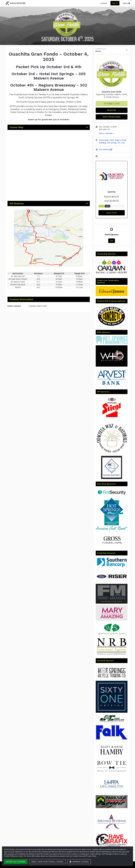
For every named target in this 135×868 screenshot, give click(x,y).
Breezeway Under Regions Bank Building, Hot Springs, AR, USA (113, 141)
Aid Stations (17, 203)
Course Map (16, 127)
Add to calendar (107, 133)
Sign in (115, 3)
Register (112, 110)
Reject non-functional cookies (47, 862)
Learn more (112, 213)
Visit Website (106, 149)
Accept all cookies (16, 862)
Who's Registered (112, 117)
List (112, 241)
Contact (104, 3)
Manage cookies (79, 862)
